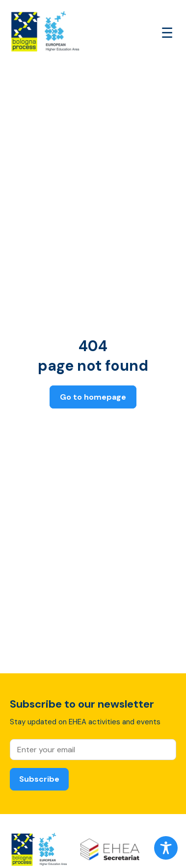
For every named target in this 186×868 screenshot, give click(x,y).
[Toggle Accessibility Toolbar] (166, 848)
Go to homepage (93, 397)
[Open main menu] (167, 33)
